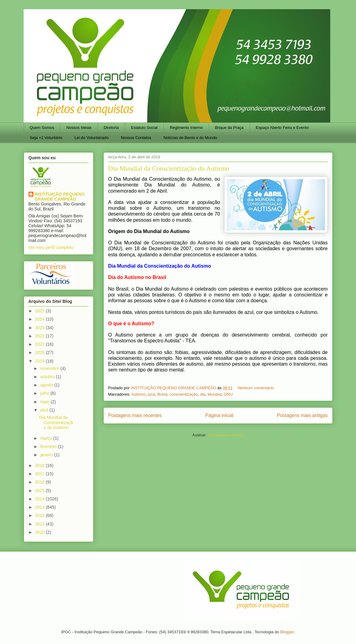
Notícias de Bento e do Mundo (190, 138)
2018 (40, 465)
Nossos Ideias (79, 128)
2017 (40, 474)
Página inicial (219, 415)
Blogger (287, 632)
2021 (40, 344)
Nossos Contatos (136, 138)
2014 (40, 499)
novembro (50, 368)
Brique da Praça (229, 128)
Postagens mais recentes (135, 415)
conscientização (184, 394)
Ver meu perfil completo (51, 247)
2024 (40, 319)
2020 (40, 352)
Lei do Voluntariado (92, 138)
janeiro (47, 455)
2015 (40, 491)
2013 (40, 507)
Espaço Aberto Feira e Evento (282, 128)
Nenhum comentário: (257, 388)
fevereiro (49, 446)
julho (45, 393)
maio (45, 402)
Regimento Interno (186, 128)
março (47, 438)
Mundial (215, 394)
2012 (40, 515)
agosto (47, 385)
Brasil (162, 394)
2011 (40, 524)
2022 (40, 336)
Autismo (138, 394)
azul (151, 394)
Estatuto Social (144, 128)
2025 (40, 311)
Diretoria (111, 128)
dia (203, 394)
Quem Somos (42, 128)
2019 (40, 361)
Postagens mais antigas (302, 415)
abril (45, 410)
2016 (40, 482)
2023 (40, 328)
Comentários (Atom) (226, 435)
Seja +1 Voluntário (46, 138)
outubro (48, 377)
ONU (228, 394)
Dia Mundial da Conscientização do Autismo (169, 168)
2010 (40, 532)
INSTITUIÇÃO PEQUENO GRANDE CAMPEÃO (60, 197)
